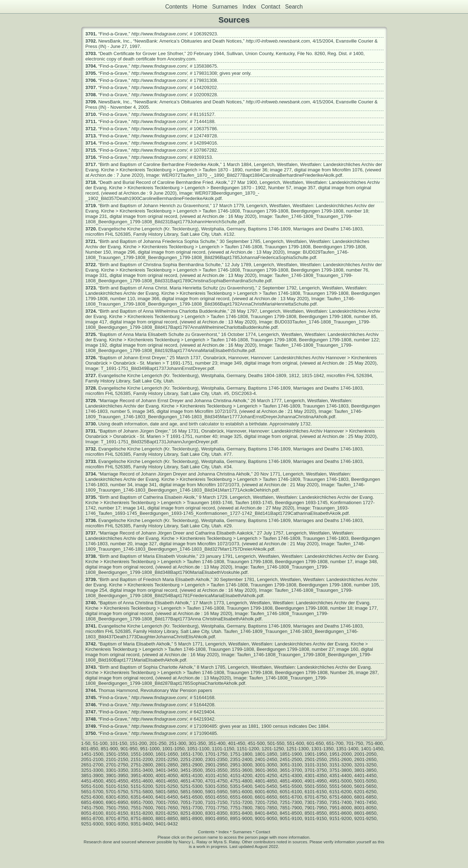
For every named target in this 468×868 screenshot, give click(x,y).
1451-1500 (92, 754)
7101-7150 (216, 802)
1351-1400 (347, 749)
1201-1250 (273, 749)
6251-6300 (92, 797)
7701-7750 (216, 808)
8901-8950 (216, 818)
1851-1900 (291, 754)
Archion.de (101, 175)
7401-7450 (365, 802)
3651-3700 (291, 770)
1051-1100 (198, 749)
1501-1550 (117, 754)
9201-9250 (365, 818)
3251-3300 (92, 770)
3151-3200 (341, 765)
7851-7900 (291, 808)
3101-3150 (316, 765)
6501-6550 (216, 797)
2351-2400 (241, 759)
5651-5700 (92, 792)
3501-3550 (216, 770)
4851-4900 (291, 781)
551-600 (296, 743)
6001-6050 (266, 792)
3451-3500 (191, 770)
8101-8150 (117, 813)
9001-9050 (266, 818)
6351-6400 (142, 797)
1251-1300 (298, 749)
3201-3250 (365, 765)
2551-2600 (341, 759)
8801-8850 (167, 818)
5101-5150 (117, 786)
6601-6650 (266, 797)
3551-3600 (241, 770)
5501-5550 (316, 786)
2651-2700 (92, 765)
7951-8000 (341, 808)
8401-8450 (266, 813)
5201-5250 (167, 786)
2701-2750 (117, 765)
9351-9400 (142, 824)
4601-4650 (167, 781)
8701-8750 (117, 818)
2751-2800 (142, 765)
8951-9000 (241, 818)
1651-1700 (191, 754)
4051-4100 (191, 776)
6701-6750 (316, 797)
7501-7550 (117, 808)
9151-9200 (341, 818)
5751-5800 (142, 792)
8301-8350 (216, 813)
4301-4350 (316, 776)
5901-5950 (216, 792)
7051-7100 (191, 802)
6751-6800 (341, 797)
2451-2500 (291, 759)
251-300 (177, 743)
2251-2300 (191, 759)
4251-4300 (291, 776)
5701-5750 (117, 792)
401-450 (237, 743)
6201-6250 (365, 792)
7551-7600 (142, 808)
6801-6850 (365, 797)
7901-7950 (316, 808)
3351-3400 (142, 770)
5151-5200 (142, 786)
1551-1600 (142, 754)
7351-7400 (341, 802)
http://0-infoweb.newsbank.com (278, 41)
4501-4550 (117, 781)
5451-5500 (291, 786)
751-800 (374, 743)
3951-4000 (142, 776)
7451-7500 (92, 808)
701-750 (355, 743)
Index (249, 7)
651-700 (335, 743)
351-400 (217, 743)
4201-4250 (266, 776)
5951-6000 (241, 792)
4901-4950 (316, 781)
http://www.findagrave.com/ (159, 34)
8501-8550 (316, 813)
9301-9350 (117, 824)
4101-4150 (216, 776)
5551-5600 (341, 786)
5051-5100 (92, 786)
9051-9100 (291, 818)
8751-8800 (142, 818)
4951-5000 (341, 781)
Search (294, 7)
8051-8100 (92, 813)
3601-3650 (266, 770)
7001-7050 (167, 802)
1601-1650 (167, 754)
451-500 (256, 743)
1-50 (86, 743)
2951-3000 (241, 765)
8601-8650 (365, 813)
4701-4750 (216, 781)
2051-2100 (92, 759)
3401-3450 (167, 770)
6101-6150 (316, 792)
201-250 (158, 743)
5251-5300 (191, 786)
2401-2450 (266, 759)
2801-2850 (167, 765)
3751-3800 (341, 770)
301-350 (197, 743)
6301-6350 (117, 797)
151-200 (138, 743)
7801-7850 (266, 808)
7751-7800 (241, 808)
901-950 (129, 749)
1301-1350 (322, 749)
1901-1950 (316, 754)
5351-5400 (241, 786)
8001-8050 (365, 808)
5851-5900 (191, 792)
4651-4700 (191, 781)
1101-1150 (223, 749)
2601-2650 (365, 759)
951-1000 (150, 749)
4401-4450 (365, 776)
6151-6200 (341, 792)
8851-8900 (191, 818)
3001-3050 (266, 765)
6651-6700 (291, 797)
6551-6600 (241, 797)
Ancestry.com (181, 59)
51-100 (100, 743)
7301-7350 (316, 802)
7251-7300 (291, 802)
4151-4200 (241, 776)
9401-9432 (167, 824)
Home (200, 7)
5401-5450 (266, 786)
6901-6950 (117, 802)
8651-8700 (92, 818)
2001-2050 (365, 754)
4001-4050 (167, 776)
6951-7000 (142, 802)
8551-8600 (341, 813)
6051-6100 (291, 792)
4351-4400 (341, 776)
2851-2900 (191, 765)
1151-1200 (248, 749)
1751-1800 (241, 754)
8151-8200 (142, 813)
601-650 (315, 743)
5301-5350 (216, 786)
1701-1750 (216, 754)
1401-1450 (372, 749)
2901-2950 (216, 765)
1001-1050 (174, 749)
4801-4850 (266, 781)
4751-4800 (241, 781)
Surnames (225, 7)
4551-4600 (142, 781)
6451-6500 (191, 797)
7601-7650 (167, 808)
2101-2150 (117, 759)
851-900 (109, 749)
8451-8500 (291, 813)
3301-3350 (117, 770)
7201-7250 (266, 802)
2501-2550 (316, 759)
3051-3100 (291, 765)
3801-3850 (365, 770)
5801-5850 (167, 792)
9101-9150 (316, 818)
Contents (176, 7)
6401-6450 (167, 797)
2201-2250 (167, 759)
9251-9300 (92, 824)
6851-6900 (92, 802)
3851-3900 (92, 776)
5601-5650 (365, 786)
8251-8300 (191, 813)
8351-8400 (241, 813)
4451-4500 (92, 781)
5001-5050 (365, 781)
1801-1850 (266, 754)
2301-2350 (216, 759)
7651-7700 (191, 808)
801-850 (90, 749)
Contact (270, 7)
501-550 (276, 743)
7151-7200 (241, 802)
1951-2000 (341, 754)
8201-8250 (167, 813)
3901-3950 (117, 776)
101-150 (118, 743)
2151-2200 (142, 759)
